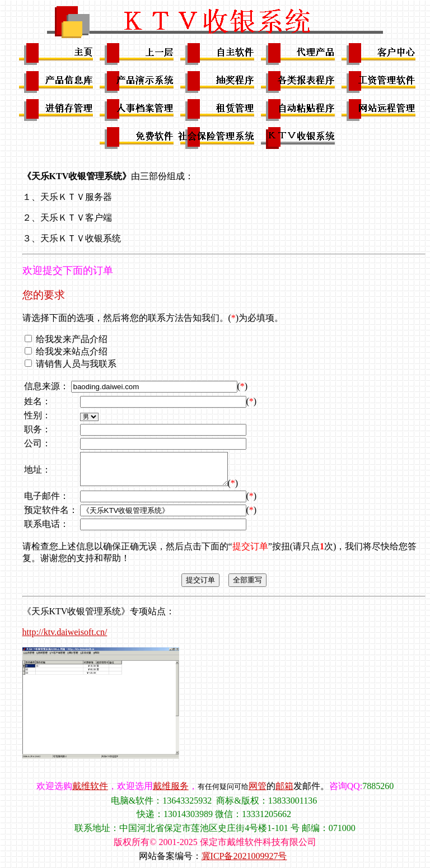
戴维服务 (171, 786)
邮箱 (284, 786)
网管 (258, 786)
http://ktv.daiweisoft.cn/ (65, 632)
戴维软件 (90, 786)
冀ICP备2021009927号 (244, 856)
